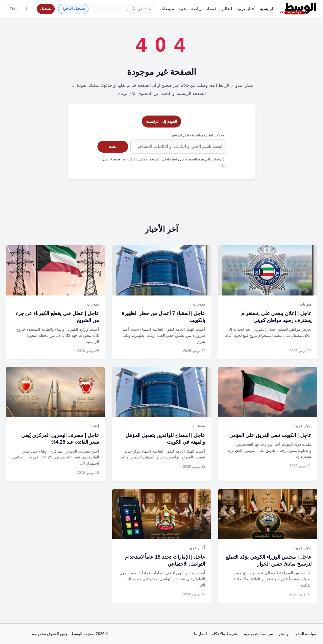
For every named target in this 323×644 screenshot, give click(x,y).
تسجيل (46, 9)
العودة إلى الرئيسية (161, 121)
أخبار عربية (246, 9)
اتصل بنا (201, 634)
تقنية (183, 9)
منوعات (167, 9)
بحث (113, 146)
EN (12, 9)
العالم (227, 9)
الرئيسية (267, 9)
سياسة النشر (306, 634)
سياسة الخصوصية (259, 634)
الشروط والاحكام (225, 634)
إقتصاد (212, 9)
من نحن (284, 634)
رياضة (196, 9)
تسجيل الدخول (73, 9)
